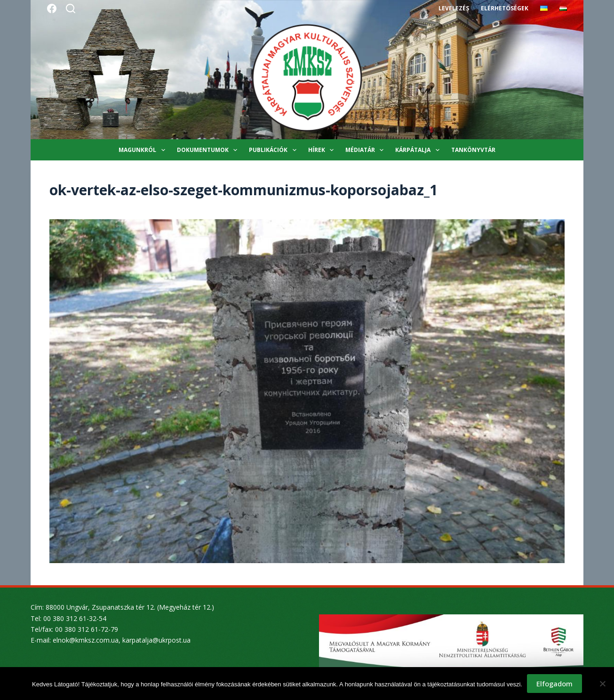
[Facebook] (52, 8)
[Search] (71, 8)
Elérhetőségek (504, 8)
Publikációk (274, 150)
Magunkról (144, 150)
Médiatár (366, 150)
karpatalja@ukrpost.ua (156, 640)
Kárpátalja (419, 150)
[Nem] (602, 684)
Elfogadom (554, 684)
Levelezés (454, 8)
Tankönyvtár (473, 150)
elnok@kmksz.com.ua (86, 640)
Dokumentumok (209, 150)
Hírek (323, 150)
